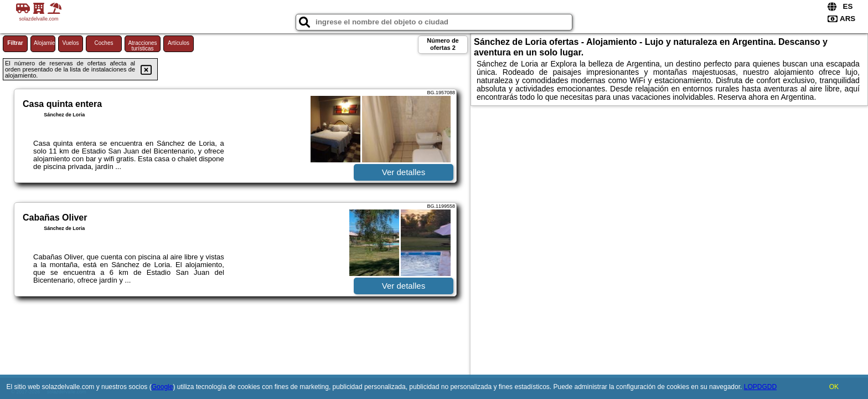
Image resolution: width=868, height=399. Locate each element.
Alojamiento (45, 43)
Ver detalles (404, 172)
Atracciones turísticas (142, 46)
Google (162, 387)
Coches (104, 43)
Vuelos (70, 43)
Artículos (179, 43)
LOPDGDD (760, 387)
